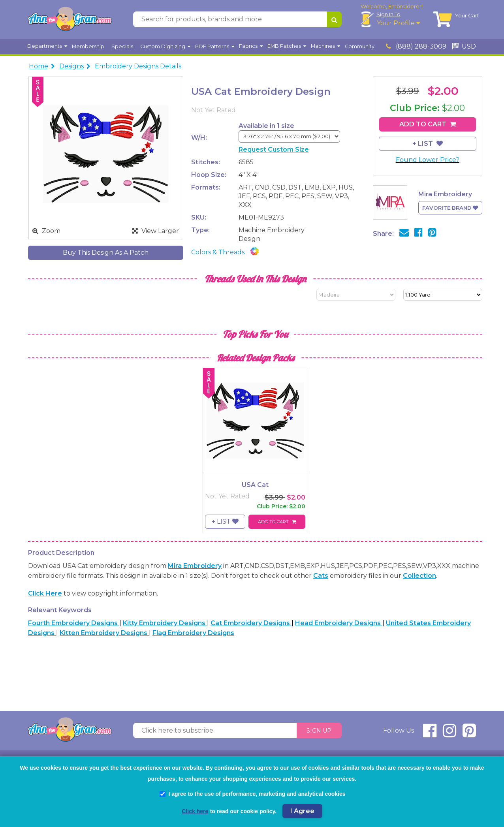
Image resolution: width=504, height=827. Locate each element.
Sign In (388, 14)
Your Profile (398, 23)
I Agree (302, 811)
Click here (45, 593)
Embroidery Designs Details (138, 66)
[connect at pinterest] (469, 734)
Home (39, 66)
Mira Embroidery (195, 566)
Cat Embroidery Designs (251, 623)
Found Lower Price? (428, 160)
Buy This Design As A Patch (106, 253)
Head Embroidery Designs (339, 623)
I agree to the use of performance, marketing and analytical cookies (252, 794)
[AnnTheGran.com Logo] (70, 19)
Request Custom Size (274, 149)
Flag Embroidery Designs (193, 633)
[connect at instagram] (449, 734)
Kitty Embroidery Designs (165, 623)
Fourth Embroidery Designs (74, 623)
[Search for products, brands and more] (230, 19)
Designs (71, 66)
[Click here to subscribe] (215, 731)
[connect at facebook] (430, 734)
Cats (321, 576)
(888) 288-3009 (416, 46)
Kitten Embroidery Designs (104, 633)
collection (419, 576)
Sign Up (319, 731)
